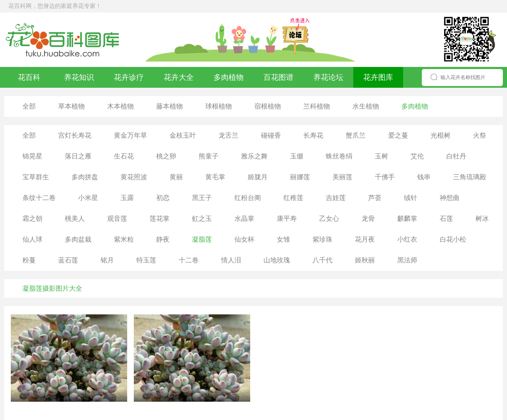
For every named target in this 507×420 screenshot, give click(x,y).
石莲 (446, 219)
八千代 (322, 260)
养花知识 (79, 77)
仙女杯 (244, 239)
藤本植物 (170, 106)
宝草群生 (36, 177)
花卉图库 (378, 77)
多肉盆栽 (78, 239)
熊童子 (209, 156)
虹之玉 (202, 219)
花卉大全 (179, 77)
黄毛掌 (215, 177)
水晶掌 (244, 219)
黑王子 (202, 198)
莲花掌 (160, 219)
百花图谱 (278, 77)
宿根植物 (268, 106)
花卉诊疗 (129, 77)
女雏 (283, 239)
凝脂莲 (202, 239)
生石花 (124, 156)
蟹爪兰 (356, 135)
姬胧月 (258, 177)
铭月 (107, 260)
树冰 (482, 219)
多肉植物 (229, 77)
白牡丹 (456, 156)
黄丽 (176, 177)
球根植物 (219, 106)
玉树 (381, 156)
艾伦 (417, 156)
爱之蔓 (398, 135)
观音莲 (117, 219)
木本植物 (121, 106)
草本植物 (71, 106)
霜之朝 (32, 219)
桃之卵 (166, 156)
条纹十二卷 (39, 198)
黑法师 (407, 260)
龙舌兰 (229, 135)
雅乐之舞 (254, 156)
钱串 (424, 177)
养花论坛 (328, 77)
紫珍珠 (322, 239)
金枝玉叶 (183, 135)
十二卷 (189, 260)
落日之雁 (78, 156)
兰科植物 (317, 106)
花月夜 (365, 239)
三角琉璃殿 (470, 177)
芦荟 (375, 198)
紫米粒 (124, 239)
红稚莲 (293, 198)
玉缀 (297, 156)
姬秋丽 (365, 260)
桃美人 (75, 219)
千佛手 (385, 177)
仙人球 (32, 239)
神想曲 (450, 198)
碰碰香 (271, 135)
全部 (29, 106)
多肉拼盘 (85, 177)
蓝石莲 (68, 260)
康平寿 (287, 219)
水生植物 (366, 106)
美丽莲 (342, 177)
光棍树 (441, 135)
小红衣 (407, 239)
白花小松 (453, 239)
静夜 (163, 239)
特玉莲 (146, 260)
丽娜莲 (300, 177)
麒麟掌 (407, 219)
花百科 (29, 77)
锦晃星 (32, 156)
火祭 (480, 135)
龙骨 (368, 219)
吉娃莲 (336, 198)
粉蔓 (29, 260)
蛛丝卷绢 (339, 156)
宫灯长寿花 (75, 135)
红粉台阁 (248, 198)
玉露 (127, 198)
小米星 (88, 198)
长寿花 (313, 135)
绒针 (411, 198)
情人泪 (231, 260)
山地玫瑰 (277, 260)
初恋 (163, 198)
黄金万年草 (130, 135)
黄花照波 (134, 177)
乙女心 (329, 219)
